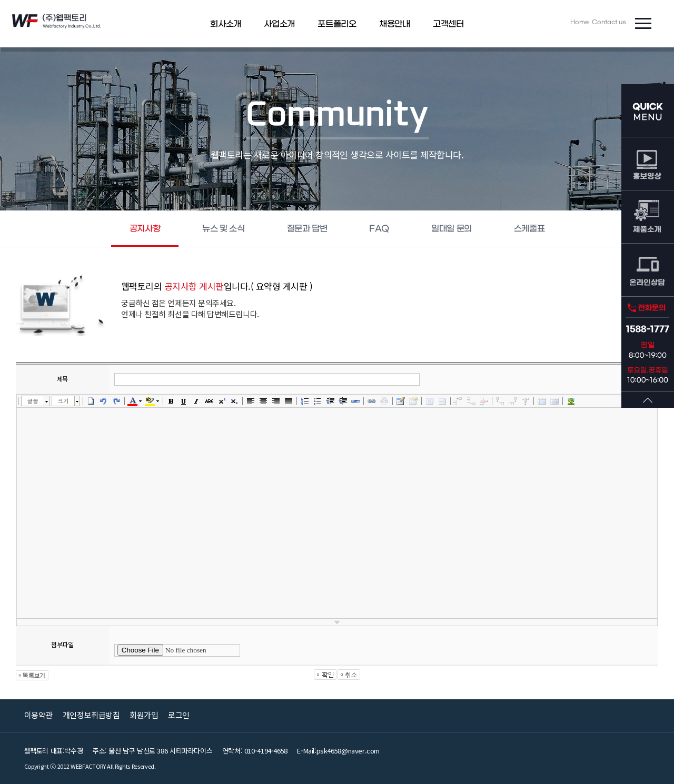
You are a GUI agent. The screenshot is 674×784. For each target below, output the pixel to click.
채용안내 (394, 24)
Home (579, 22)
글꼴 (32, 401)
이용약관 (38, 715)
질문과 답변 (307, 229)
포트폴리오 (337, 24)
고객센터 (448, 24)
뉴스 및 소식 (223, 229)
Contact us (609, 22)
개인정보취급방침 (91, 715)
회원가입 (144, 715)
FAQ (379, 229)
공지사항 (145, 229)
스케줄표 (529, 229)
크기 (63, 401)
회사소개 (225, 24)
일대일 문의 (452, 229)
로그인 (179, 715)
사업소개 (279, 24)
